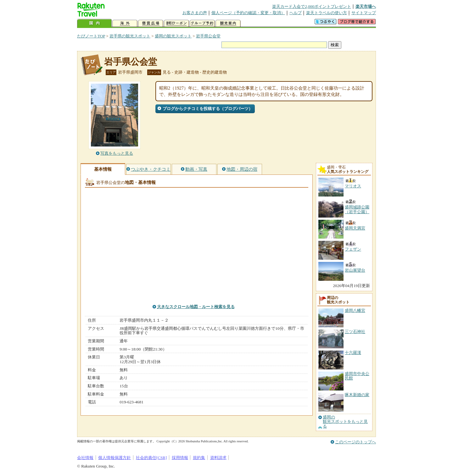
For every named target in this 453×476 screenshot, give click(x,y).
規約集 (199, 458)
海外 (125, 23)
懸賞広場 (151, 23)
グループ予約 (202, 23)
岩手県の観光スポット (130, 36)
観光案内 (228, 23)
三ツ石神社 (355, 332)
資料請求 (218, 458)
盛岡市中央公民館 (357, 376)
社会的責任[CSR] (151, 458)
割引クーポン (176, 23)
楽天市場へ (366, 6)
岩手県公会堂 (208, 36)
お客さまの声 (195, 13)
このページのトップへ (355, 442)
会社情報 (85, 458)
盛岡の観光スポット (173, 36)
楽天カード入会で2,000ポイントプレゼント (312, 6)
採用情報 (180, 458)
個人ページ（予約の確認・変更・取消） (248, 13)
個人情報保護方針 (115, 458)
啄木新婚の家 (357, 395)
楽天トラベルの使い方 (327, 13)
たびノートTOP (91, 36)
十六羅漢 (353, 353)
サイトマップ (364, 13)
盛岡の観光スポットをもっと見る (345, 422)
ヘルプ (296, 13)
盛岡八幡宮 (355, 310)
